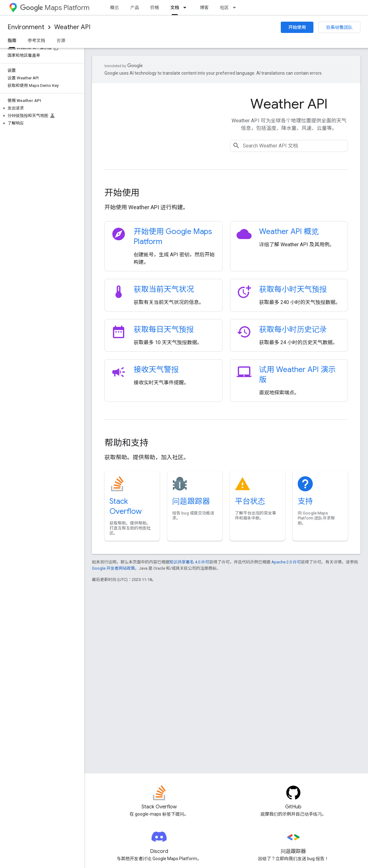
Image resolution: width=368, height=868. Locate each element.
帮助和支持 (126, 443)
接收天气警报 (156, 370)
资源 (61, 40)
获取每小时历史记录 (293, 329)
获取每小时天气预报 (293, 289)
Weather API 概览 (289, 232)
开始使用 (297, 27)
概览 (115, 8)
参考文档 (36, 40)
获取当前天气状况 (164, 289)
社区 (224, 8)
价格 (155, 8)
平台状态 (250, 501)
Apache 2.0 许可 (286, 562)
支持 (305, 501)
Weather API (72, 27)
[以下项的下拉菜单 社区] (236, 8)
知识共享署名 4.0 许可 (189, 562)
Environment (26, 27)
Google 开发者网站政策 (113, 568)
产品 (135, 8)
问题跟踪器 (191, 501)
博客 (204, 8)
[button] (41, 108)
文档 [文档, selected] (175, 8)
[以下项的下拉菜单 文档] (187, 8)
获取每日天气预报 (164, 329)
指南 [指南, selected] (12, 40)
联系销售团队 (339, 27)
